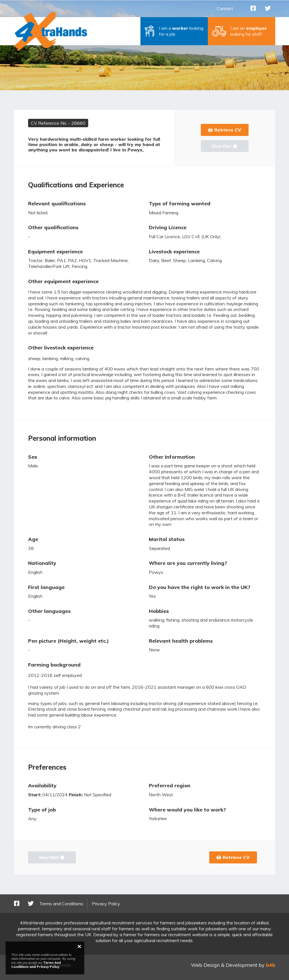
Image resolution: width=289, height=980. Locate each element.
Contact (225, 8)
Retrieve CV (225, 130)
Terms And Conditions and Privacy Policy (36, 965)
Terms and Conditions (61, 904)
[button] (174, 31)
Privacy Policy (106, 904)
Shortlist (225, 146)
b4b (271, 965)
